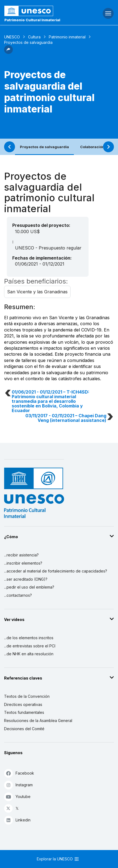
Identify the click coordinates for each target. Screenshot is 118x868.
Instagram (18, 785)
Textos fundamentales (24, 712)
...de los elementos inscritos (29, 638)
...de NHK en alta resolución (29, 654)
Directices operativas (23, 704)
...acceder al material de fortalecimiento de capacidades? (56, 571)
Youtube (17, 797)
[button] (8, 52)
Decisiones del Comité (24, 729)
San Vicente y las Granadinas (37, 292)
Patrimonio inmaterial (67, 37)
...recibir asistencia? (21, 555)
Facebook (19, 773)
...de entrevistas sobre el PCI (30, 646)
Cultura (34, 37)
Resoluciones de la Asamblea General (38, 721)
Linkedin (17, 820)
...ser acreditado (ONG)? (26, 579)
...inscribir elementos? (23, 563)
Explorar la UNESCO (58, 859)
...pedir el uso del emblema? (29, 587)
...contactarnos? (18, 595)
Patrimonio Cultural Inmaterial (32, 20)
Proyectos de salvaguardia (44, 147)
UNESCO (12, 37)
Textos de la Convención (27, 696)
